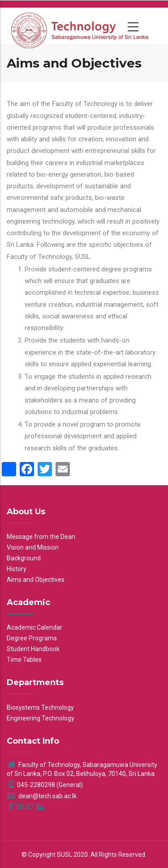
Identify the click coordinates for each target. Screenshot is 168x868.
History (17, 569)
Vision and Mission (33, 547)
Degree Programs (32, 638)
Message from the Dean (41, 537)
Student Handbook (33, 649)
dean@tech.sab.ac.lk (42, 796)
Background (24, 558)
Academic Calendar (34, 627)
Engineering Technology (41, 718)
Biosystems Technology (40, 707)
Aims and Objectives (36, 580)
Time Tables (24, 660)
